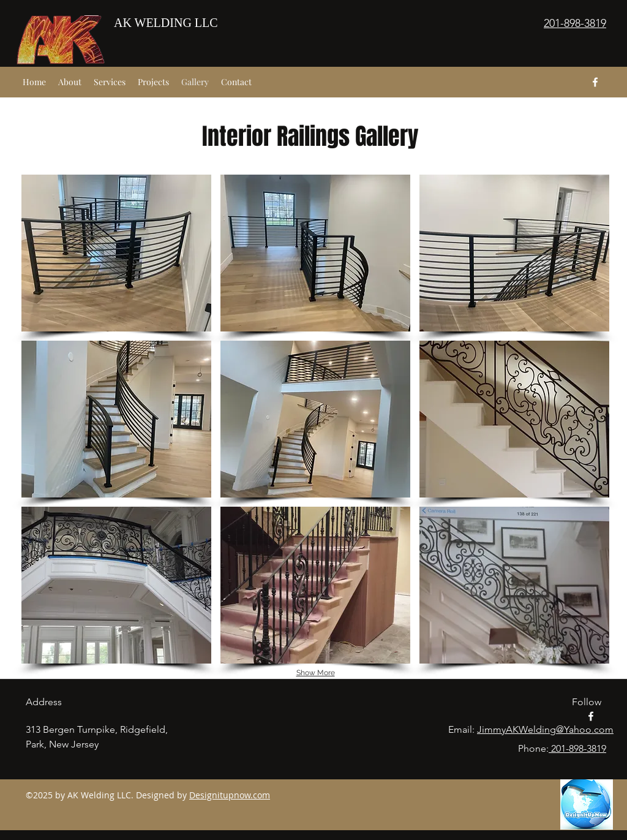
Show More (316, 673)
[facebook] (595, 82)
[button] (116, 253)
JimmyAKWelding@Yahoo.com (545, 729)
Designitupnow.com (230, 795)
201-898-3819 (577, 748)
